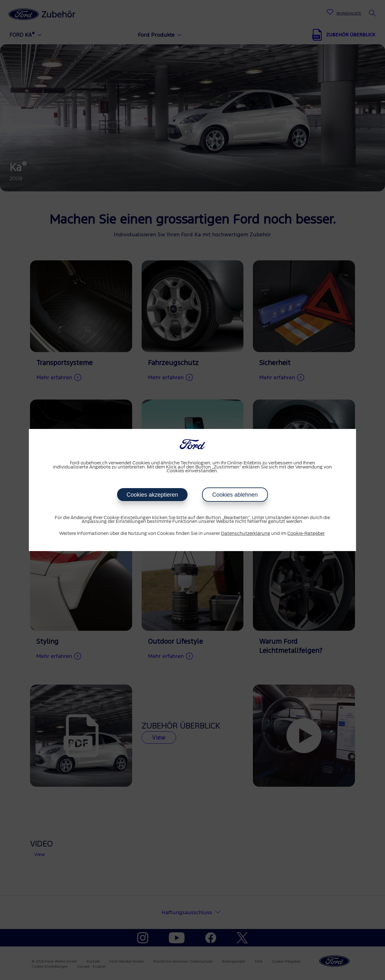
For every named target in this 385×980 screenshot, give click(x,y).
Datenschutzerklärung (246, 534)
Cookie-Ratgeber (306, 534)
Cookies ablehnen (235, 495)
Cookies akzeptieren (152, 495)
